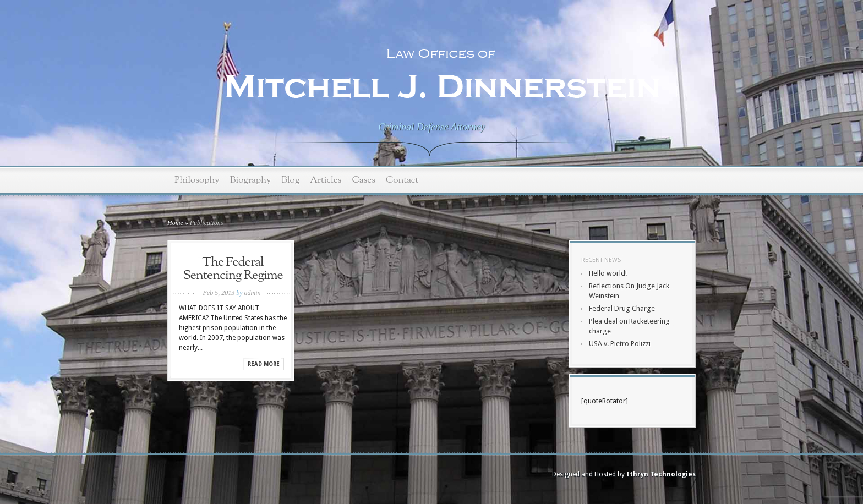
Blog (290, 180)
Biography (251, 180)
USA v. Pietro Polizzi (620, 344)
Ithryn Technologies (661, 474)
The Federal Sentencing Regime (233, 269)
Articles (326, 180)
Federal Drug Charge (622, 308)
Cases (364, 180)
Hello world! (608, 273)
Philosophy (197, 180)
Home (175, 223)
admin (252, 293)
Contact (402, 180)
